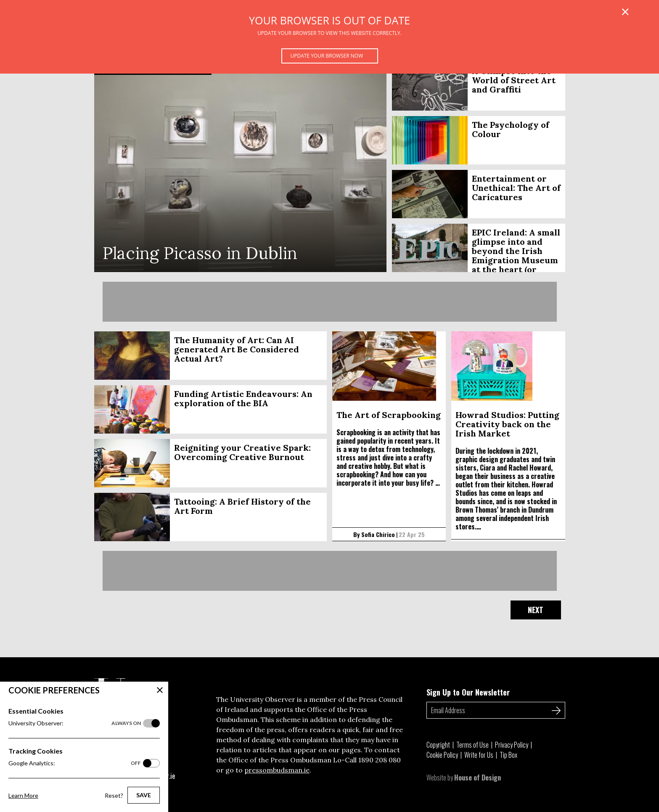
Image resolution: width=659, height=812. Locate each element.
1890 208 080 (380, 760)
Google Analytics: (75, 763)
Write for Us (479, 755)
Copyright (438, 745)
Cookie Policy (442, 755)
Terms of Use (472, 745)
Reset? (114, 795)
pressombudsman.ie (277, 770)
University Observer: (75, 723)
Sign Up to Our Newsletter (468, 692)
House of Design (478, 778)
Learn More (23, 795)
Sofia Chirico (378, 534)
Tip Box (508, 755)
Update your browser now (327, 56)
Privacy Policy (512, 745)
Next (536, 610)
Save (144, 795)
